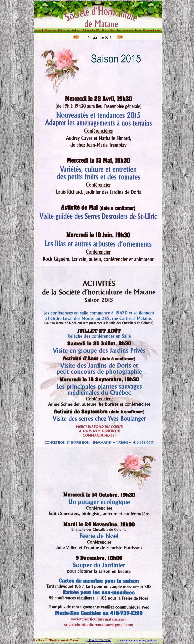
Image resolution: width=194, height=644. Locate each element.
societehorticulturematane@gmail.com (139, 640)
